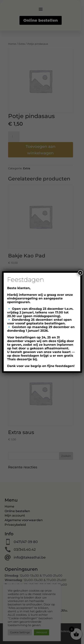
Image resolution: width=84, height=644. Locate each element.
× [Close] (80, 273)
